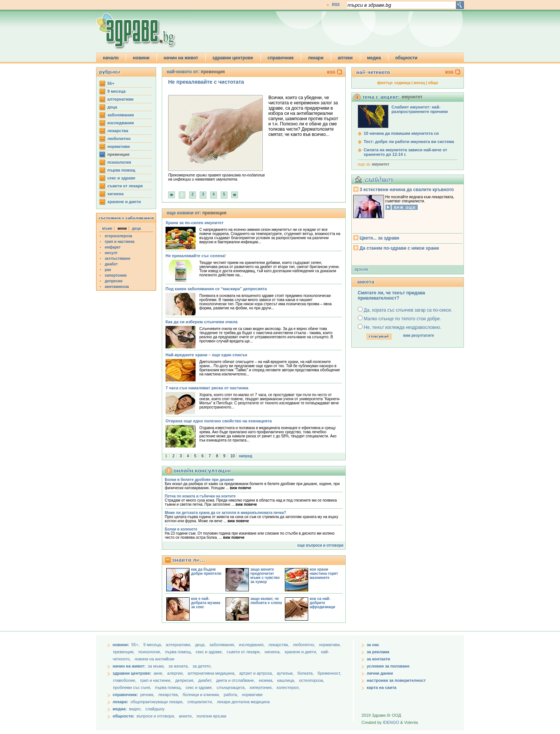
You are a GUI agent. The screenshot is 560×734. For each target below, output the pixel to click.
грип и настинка (120, 242)
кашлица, (287, 680)
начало (111, 58)
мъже (107, 228)
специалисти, (200, 702)
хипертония (116, 275)
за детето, (202, 666)
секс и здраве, (210, 652)
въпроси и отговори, (156, 716)
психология (119, 162)
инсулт (111, 253)
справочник (281, 58)
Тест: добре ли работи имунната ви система (409, 142)
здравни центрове (233, 58)
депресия (114, 281)
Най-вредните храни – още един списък (206, 355)
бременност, (329, 673)
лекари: (120, 702)
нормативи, (330, 645)
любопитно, (305, 645)
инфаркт (113, 247)
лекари (316, 58)
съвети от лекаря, (244, 652)
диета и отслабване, (236, 680)
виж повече (240, 488)
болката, (306, 673)
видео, (135, 709)
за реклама (378, 652)
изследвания (121, 123)
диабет (111, 264)
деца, (201, 645)
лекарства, (279, 645)
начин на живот (181, 58)
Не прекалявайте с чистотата (206, 82)
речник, (148, 695)
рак (108, 270)
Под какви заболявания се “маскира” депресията (216, 289)
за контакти (378, 659)
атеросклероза (118, 236)
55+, (136, 645)
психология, (151, 652)
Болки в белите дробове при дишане (199, 480)
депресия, (185, 680)
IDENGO (391, 722)
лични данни (380, 673)
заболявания (121, 115)
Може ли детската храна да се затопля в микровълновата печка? (225, 513)
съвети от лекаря (125, 186)
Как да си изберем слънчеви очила (202, 322)
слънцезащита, (232, 687)
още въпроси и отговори (320, 545)
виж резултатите (418, 335)
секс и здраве (121, 178)
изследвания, (252, 645)
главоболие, (125, 680)
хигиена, (273, 652)
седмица (403, 83)
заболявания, (223, 645)
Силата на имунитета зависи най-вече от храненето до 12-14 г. (405, 152)
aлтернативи (120, 99)
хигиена (115, 194)
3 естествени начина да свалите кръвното (407, 190)
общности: (123, 716)
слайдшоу (155, 709)
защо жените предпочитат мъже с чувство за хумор (265, 576)
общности (406, 58)
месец (419, 83)
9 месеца (117, 91)
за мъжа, (156, 666)
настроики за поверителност (396, 680)
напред (245, 456)
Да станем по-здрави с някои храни (399, 248)
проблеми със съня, (133, 687)
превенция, (124, 652)
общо (433, 83)
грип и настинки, (156, 680)
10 (233, 456)
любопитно (119, 139)
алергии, (176, 673)
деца (112, 107)
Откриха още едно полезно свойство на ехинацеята (219, 421)
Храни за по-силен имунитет (195, 223)
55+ (111, 83)
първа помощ (121, 170)
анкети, (186, 716)
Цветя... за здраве (379, 238)
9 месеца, (153, 645)
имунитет (381, 164)
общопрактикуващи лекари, (157, 702)
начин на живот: (129, 666)
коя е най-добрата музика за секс (206, 603)
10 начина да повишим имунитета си (401, 133)
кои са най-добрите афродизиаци (322, 603)
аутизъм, (286, 673)
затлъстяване (117, 258)
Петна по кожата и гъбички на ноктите (200, 496)
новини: (121, 645)
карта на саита (382, 687)
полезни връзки (212, 716)
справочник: (125, 695)
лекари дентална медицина (243, 702)
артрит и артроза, (257, 673)
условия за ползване (388, 666)
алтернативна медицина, (212, 673)
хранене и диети (124, 202)
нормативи (119, 146)
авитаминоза (117, 287)
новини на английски (155, 659)
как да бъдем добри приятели (206, 571)
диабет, (206, 680)
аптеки (345, 58)
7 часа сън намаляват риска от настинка (207, 388)
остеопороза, (312, 680)
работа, (231, 695)
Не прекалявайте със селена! (196, 256)
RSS (336, 5)
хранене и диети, (301, 652)
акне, (159, 673)
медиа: (120, 709)
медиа (374, 58)
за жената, (179, 666)
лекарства (118, 131)
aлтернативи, (179, 645)
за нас (373, 645)
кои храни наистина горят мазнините (324, 573)
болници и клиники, (201, 695)
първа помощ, (179, 652)
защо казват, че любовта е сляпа (266, 601)
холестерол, (288, 687)
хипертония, (262, 687)
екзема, (267, 680)
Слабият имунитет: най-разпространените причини (420, 109)
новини (141, 58)
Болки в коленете (181, 529)
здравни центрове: (132, 673)
